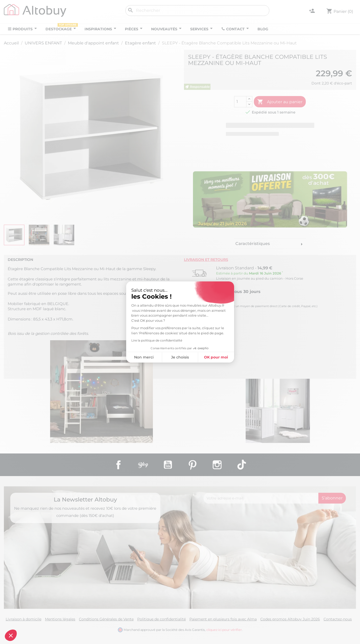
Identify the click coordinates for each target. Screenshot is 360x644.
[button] (11, 635)
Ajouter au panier (280, 102)
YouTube (168, 465)
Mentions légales (60, 619)
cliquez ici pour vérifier (224, 630)
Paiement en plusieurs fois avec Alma (223, 619)
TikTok (242, 465)
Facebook (118, 465)
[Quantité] (240, 102)
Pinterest (192, 465)
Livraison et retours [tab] (206, 260)
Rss (143, 465)
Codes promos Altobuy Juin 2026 (290, 619)
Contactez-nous (338, 619)
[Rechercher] (197, 11)
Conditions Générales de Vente (106, 619)
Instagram (217, 465)
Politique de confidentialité (161, 619)
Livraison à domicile (24, 619)
